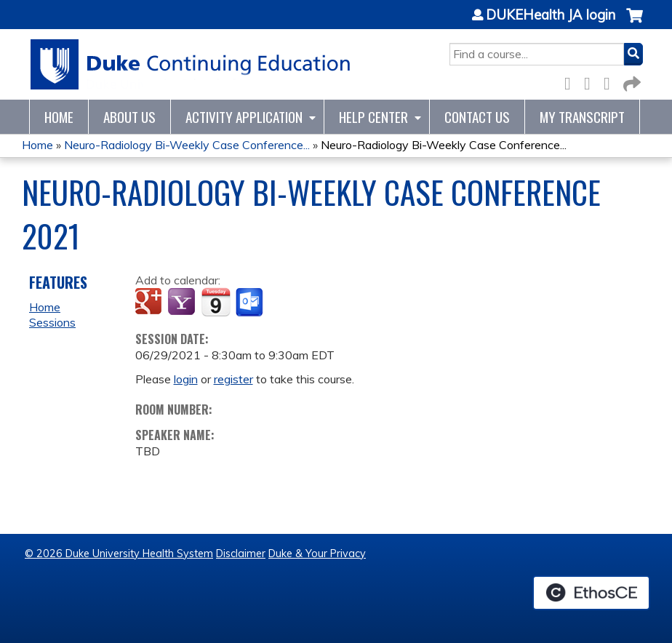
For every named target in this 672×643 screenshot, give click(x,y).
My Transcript (582, 117)
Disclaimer (241, 554)
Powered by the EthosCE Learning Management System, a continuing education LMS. (591, 593)
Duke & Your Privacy (317, 554)
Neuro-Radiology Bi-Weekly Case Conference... (187, 145)
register (233, 379)
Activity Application (244, 117)
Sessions (52, 322)
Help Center (373, 117)
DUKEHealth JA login (551, 15)
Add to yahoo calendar (183, 303)
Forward (631, 81)
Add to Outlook (251, 303)
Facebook (572, 81)
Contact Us (477, 117)
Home (59, 117)
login (186, 379)
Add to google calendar (150, 303)
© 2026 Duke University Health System (119, 554)
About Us (129, 117)
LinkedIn (611, 81)
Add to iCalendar (216, 302)
